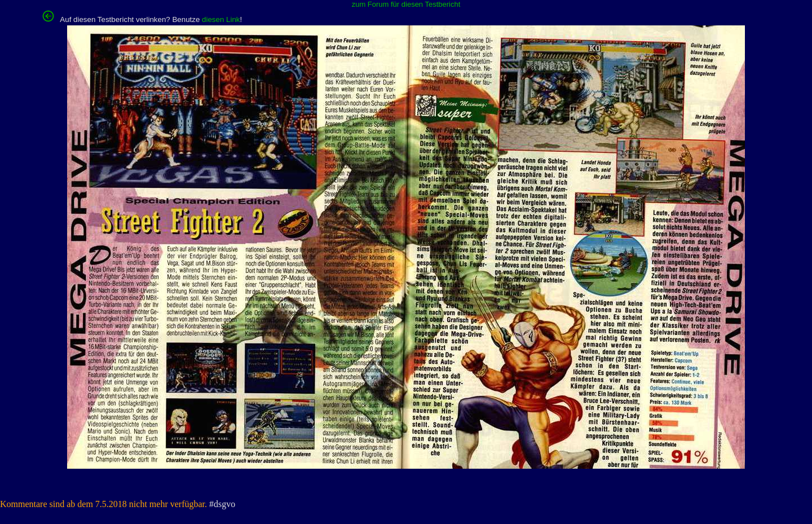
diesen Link (221, 19)
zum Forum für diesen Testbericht (406, 4)
